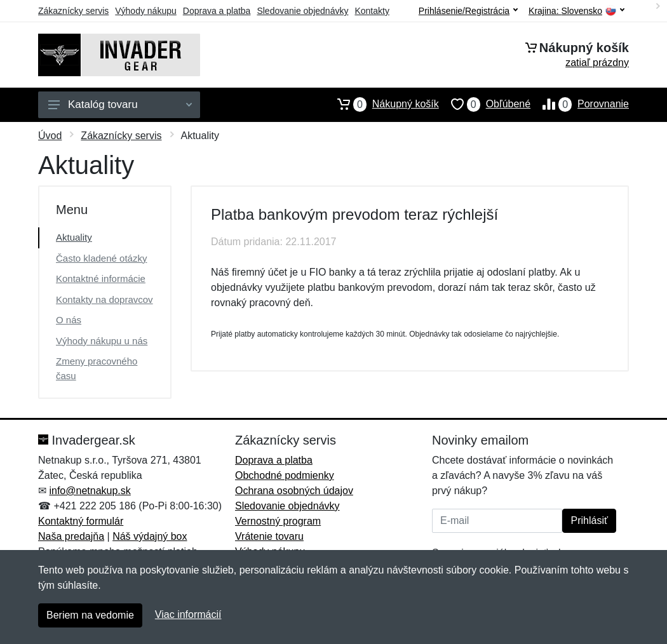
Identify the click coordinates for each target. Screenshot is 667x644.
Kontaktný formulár (81, 521)
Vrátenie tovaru (269, 536)
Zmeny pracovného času (97, 368)
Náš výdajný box (150, 536)
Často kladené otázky (101, 258)
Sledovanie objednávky (302, 11)
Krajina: (576, 11)
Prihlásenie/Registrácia (468, 11)
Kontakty (372, 11)
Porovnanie (580, 104)
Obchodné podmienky (285, 475)
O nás (69, 320)
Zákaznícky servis (73, 11)
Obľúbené (485, 104)
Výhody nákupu (146, 11)
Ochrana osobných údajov (294, 491)
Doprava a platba (217, 11)
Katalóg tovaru (120, 104)
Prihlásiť (589, 520)
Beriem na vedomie (90, 615)
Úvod (50, 136)
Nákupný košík (382, 104)
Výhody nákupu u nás (102, 341)
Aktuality (74, 237)
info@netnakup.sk (90, 491)
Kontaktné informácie (101, 278)
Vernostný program (278, 521)
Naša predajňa (71, 536)
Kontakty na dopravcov (104, 299)
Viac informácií (188, 614)
